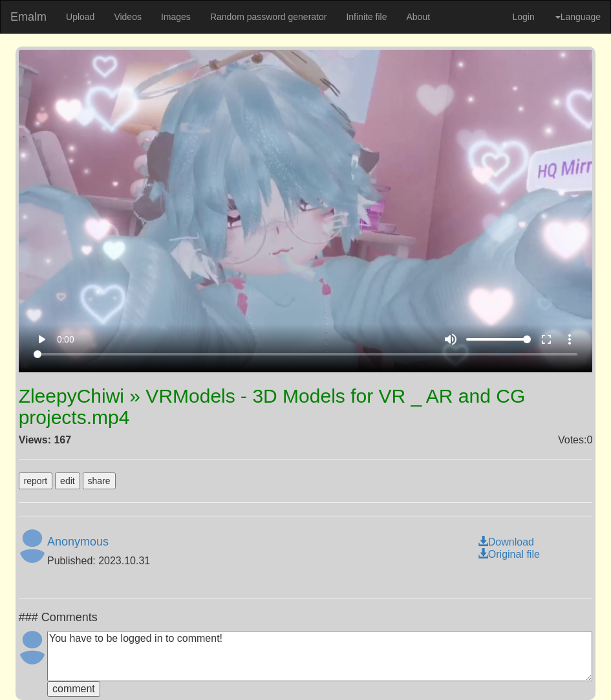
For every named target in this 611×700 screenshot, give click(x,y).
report (36, 481)
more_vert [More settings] (570, 339)
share (99, 481)
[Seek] (305, 354)
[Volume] (498, 339)
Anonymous (78, 542)
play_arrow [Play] (41, 339)
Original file (509, 554)
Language (578, 17)
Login (523, 17)
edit (68, 481)
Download (506, 542)
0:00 (66, 339)
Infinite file (366, 17)
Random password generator (269, 17)
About (418, 17)
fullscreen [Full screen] (546, 339)
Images (176, 17)
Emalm (28, 17)
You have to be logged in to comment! (320, 656)
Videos (128, 17)
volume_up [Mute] (451, 339)
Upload (80, 17)
